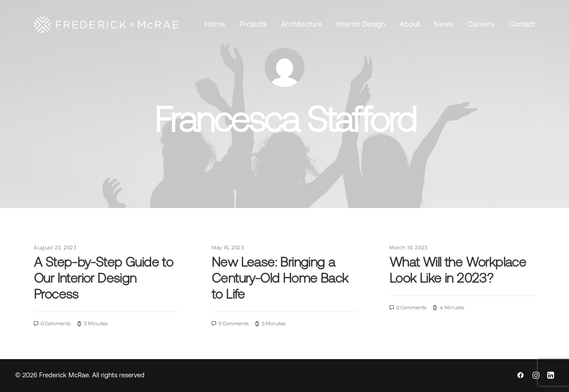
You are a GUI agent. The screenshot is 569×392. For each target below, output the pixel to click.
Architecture (302, 25)
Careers (481, 25)
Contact (522, 25)
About (410, 25)
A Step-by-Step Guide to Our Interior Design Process (103, 279)
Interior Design (361, 25)
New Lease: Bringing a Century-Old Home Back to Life (280, 279)
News (443, 25)
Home (215, 25)
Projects (253, 25)
